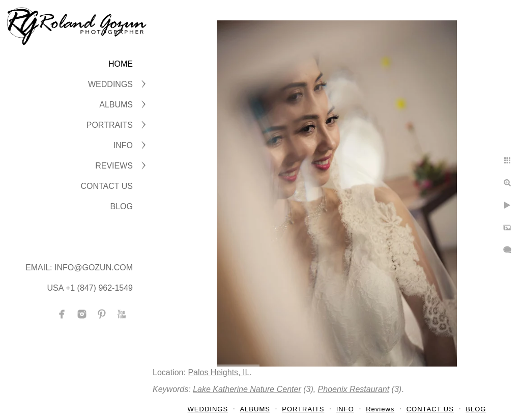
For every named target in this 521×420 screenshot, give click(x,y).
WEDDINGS (110, 84)
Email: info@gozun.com (79, 268)
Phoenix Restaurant (354, 389)
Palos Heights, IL (219, 372)
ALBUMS (116, 105)
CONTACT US (107, 186)
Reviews (114, 166)
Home (121, 64)
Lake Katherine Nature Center (247, 389)
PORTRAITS (110, 125)
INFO (123, 145)
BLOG (122, 206)
